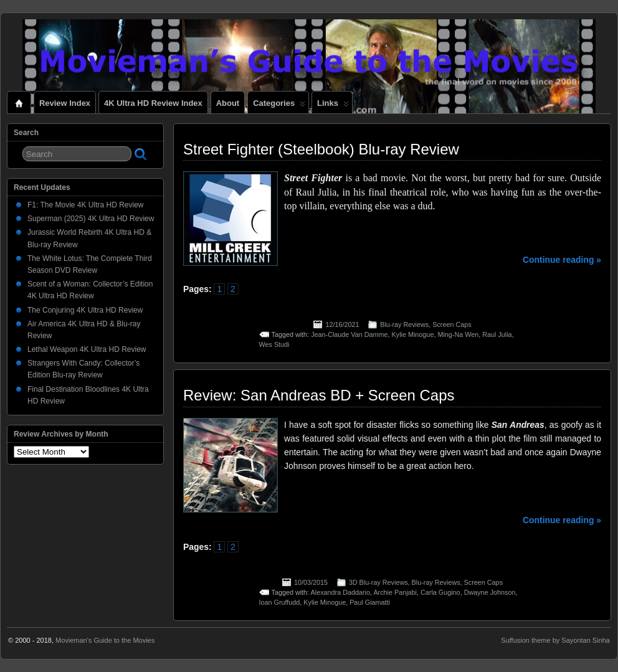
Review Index (65, 103)
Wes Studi (274, 344)
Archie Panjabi (395, 592)
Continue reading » (562, 260)
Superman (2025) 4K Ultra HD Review (91, 219)
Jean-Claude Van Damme (349, 334)
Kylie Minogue (413, 334)
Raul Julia (497, 334)
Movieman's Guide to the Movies (105, 640)
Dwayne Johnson (490, 592)
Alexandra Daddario (340, 592)
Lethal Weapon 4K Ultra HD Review (87, 349)
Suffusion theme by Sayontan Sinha (555, 640)
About (228, 103)
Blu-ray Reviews (404, 324)
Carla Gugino (440, 592)
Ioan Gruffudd (280, 602)
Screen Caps (452, 324)
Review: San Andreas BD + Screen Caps (319, 395)
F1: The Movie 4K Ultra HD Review (86, 205)
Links (333, 106)
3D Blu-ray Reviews (378, 582)
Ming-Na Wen (458, 334)
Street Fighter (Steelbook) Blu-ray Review (321, 149)
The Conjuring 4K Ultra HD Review (85, 310)
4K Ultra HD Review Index (153, 103)
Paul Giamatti (370, 602)
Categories (279, 106)
